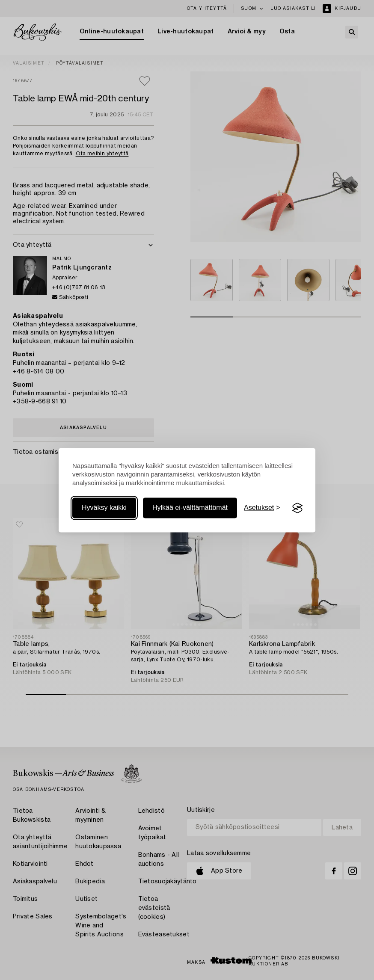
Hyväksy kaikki (104, 508)
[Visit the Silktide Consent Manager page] (297, 508)
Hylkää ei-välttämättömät (190, 508)
